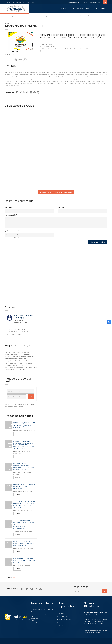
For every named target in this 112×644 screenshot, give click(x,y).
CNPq (61, 629)
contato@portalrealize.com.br (41, 623)
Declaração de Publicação (64, 192)
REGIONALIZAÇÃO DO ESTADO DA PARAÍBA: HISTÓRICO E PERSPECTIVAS (25, 487)
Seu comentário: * (11, 215)
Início (63, 8)
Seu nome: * (9, 207)
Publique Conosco (95, 2)
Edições (89, 8)
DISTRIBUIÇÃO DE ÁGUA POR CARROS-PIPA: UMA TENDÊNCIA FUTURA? (24, 561)
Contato (104, 8)
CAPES (61, 626)
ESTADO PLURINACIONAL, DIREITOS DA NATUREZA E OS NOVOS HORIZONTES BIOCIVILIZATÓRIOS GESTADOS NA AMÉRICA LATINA (25, 445)
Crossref (61, 613)
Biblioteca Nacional (65, 619)
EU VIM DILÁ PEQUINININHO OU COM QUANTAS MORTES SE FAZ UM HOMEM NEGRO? (24, 544)
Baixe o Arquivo (46, 192)
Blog (97, 8)
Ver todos (9, 577)
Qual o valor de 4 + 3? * (12, 231)
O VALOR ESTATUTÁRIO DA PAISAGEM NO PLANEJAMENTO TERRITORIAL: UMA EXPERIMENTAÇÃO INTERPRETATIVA (24, 525)
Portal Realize (63, 616)
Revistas (84, 2)
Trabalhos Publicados (76, 8)
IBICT (60, 623)
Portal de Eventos (73, 2)
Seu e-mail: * (62, 207)
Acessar (17, 434)
